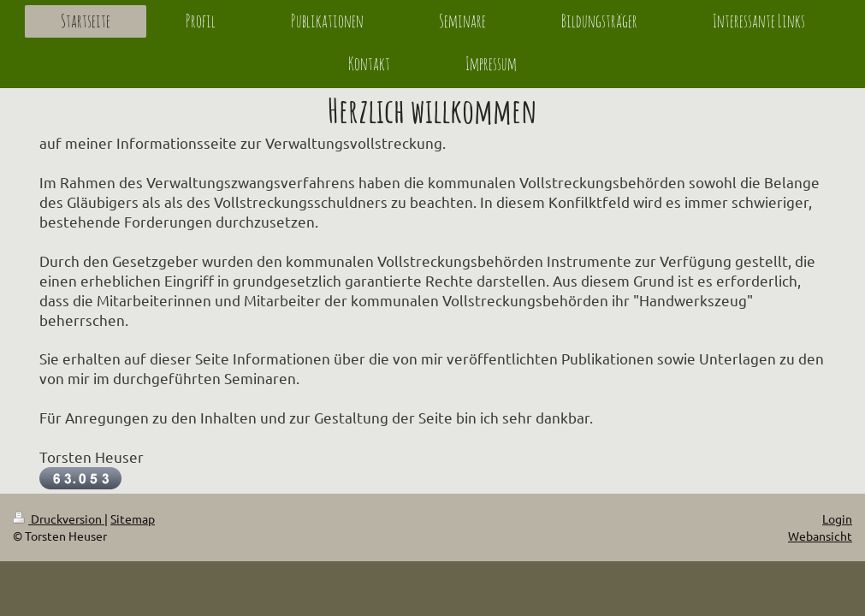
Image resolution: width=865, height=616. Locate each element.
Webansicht (820, 536)
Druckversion (59, 518)
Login (837, 518)
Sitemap (133, 518)
